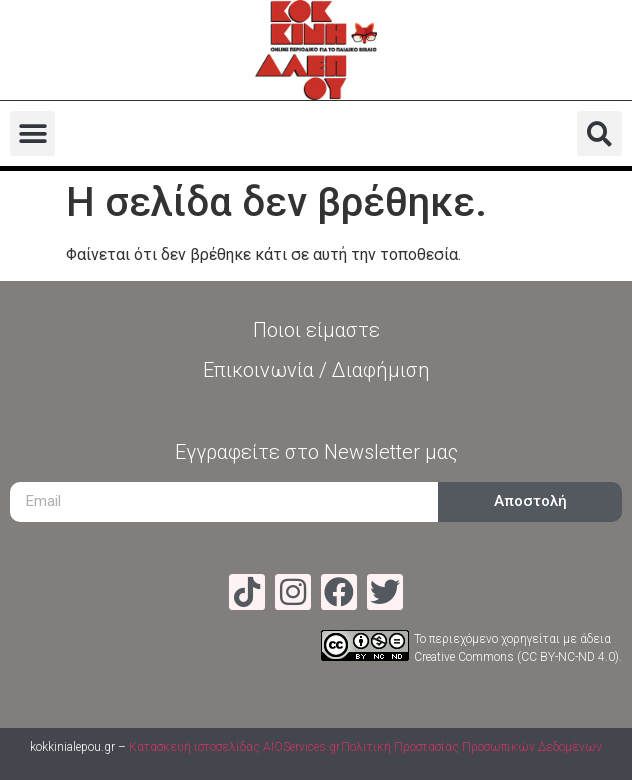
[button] (32, 133)
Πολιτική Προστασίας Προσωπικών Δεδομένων (471, 747)
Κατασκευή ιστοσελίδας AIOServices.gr (234, 747)
